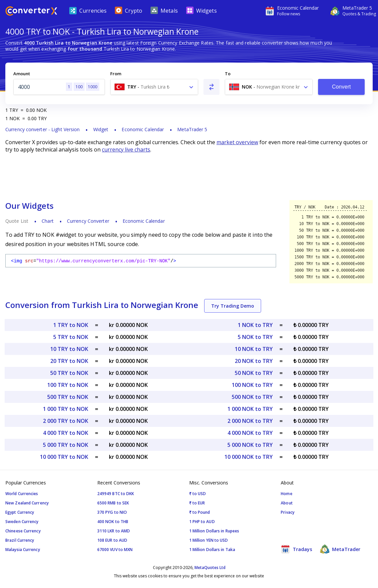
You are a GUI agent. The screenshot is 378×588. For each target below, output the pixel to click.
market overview (237, 142)
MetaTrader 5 (192, 129)
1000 (93, 87)
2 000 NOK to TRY (250, 421)
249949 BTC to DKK (116, 494)
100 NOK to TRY (252, 385)
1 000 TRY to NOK (66, 409)
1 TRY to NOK (71, 325)
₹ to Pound (200, 512)
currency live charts (126, 149)
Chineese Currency (23, 531)
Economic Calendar (143, 129)
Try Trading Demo (233, 306)
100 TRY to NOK (68, 385)
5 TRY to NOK (71, 337)
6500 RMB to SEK (113, 503)
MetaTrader (340, 549)
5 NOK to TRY (255, 337)
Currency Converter (88, 221)
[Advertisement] (189, 176)
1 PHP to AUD (202, 522)
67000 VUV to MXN (115, 550)
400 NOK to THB (113, 522)
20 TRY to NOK (69, 361)
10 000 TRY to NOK (64, 457)
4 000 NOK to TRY (250, 433)
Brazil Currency (20, 540)
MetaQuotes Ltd (210, 568)
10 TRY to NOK (69, 349)
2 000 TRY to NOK (66, 421)
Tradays (296, 549)
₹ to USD (198, 494)
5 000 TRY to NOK (66, 445)
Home (286, 494)
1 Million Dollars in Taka (212, 550)
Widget (101, 129)
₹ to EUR (197, 503)
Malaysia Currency (23, 550)
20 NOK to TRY (254, 361)
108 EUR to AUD (112, 540)
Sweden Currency (22, 522)
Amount (22, 74)
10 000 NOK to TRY (249, 457)
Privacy (288, 512)
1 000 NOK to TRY (250, 409)
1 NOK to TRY (255, 325)
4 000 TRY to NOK (66, 433)
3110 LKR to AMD (114, 531)
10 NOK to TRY (254, 349)
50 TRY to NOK (69, 373)
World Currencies (22, 494)
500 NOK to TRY (252, 397)
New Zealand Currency (27, 503)
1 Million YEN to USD (209, 540)
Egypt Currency (20, 512)
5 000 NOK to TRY (250, 445)
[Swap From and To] (211, 87)
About (287, 503)
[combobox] (154, 87)
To (228, 74)
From (116, 74)
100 (79, 87)
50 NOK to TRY (254, 373)
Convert (342, 87)
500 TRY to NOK (68, 397)
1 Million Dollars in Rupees (214, 531)
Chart (48, 221)
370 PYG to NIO (112, 512)
